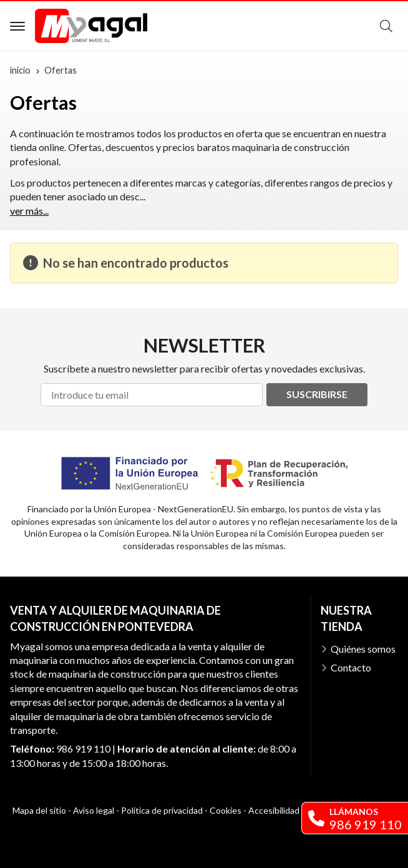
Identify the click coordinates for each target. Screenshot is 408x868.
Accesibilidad (274, 810)
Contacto (351, 667)
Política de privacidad (162, 810)
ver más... (29, 211)
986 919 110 (83, 749)
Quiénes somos (363, 649)
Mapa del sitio (39, 810)
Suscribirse (317, 394)
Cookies (226, 810)
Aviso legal (94, 810)
